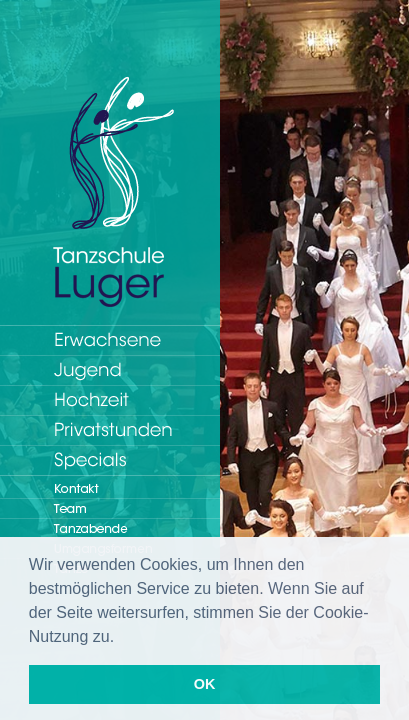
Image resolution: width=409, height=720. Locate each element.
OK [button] (205, 684)
